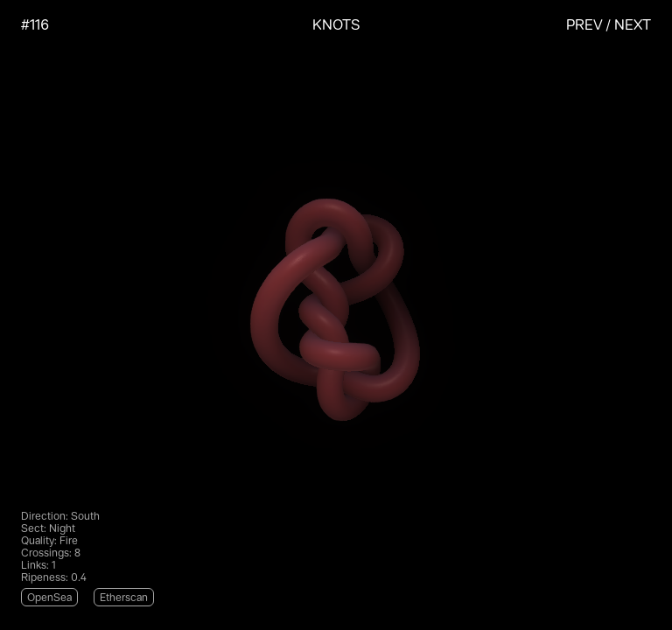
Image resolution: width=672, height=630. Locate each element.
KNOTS (336, 24)
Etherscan (124, 597)
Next (633, 24)
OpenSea (49, 597)
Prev (584, 24)
